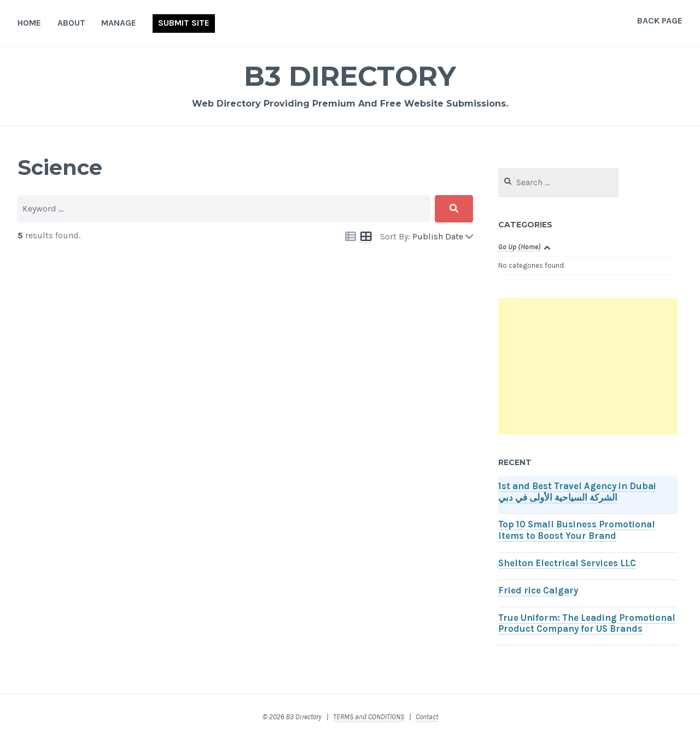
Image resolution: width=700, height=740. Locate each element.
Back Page (660, 20)
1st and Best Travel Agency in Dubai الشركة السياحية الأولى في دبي (577, 492)
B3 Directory (350, 76)
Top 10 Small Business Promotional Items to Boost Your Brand (577, 530)
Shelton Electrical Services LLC (567, 563)
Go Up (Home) (520, 247)
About (71, 23)
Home (29, 23)
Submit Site (184, 23)
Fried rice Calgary (538, 591)
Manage (119, 23)
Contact (427, 717)
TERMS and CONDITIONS (369, 717)
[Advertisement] (588, 366)
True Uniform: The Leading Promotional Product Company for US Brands (587, 624)
